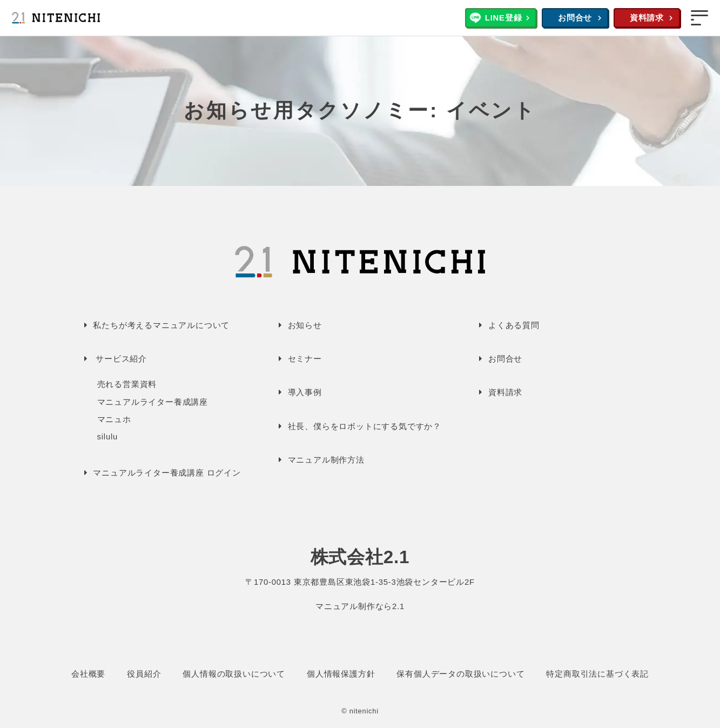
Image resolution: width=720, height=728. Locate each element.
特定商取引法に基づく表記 (597, 674)
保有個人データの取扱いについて (460, 674)
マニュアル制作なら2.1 (360, 606)
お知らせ (305, 325)
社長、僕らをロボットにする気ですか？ (365, 426)
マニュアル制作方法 (326, 460)
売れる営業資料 (127, 384)
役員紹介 (144, 674)
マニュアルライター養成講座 (153, 402)
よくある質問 (514, 325)
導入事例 (305, 392)
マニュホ (114, 419)
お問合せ (575, 18)
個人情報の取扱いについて (234, 674)
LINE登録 (504, 18)
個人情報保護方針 (341, 674)
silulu (108, 437)
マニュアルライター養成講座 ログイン (167, 473)
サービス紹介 (121, 359)
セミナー (305, 359)
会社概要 (88, 674)
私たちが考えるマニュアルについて (161, 325)
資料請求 (647, 18)
